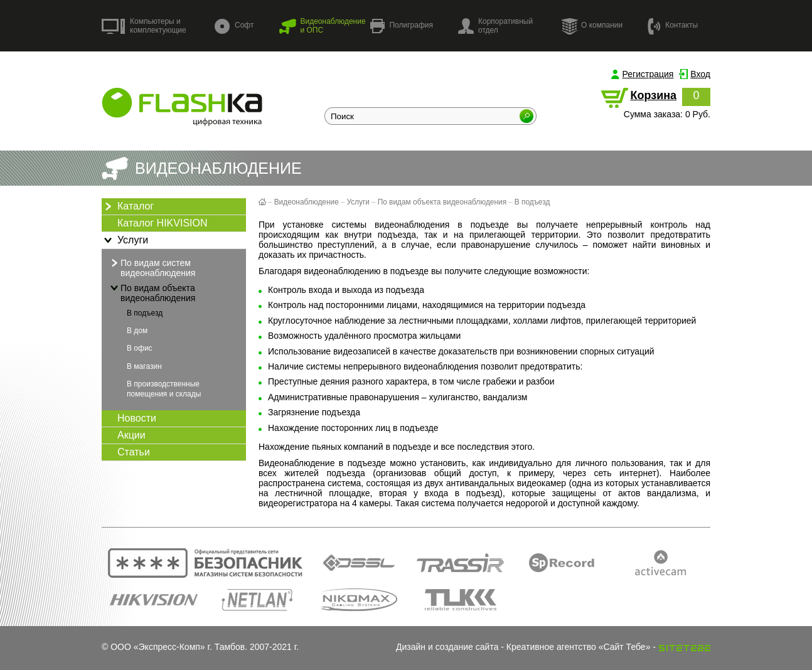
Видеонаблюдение (307, 202)
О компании (592, 26)
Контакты (673, 25)
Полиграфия (402, 26)
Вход (700, 74)
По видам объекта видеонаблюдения (152, 292)
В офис (140, 348)
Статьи (134, 452)
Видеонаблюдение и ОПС (322, 26)
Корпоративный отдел (495, 26)
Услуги (125, 240)
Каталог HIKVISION (163, 223)
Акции (131, 435)
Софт (234, 26)
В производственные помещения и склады (164, 389)
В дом (137, 331)
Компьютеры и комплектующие (144, 26)
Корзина (653, 95)
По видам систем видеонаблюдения (152, 267)
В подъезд (145, 313)
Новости (137, 418)
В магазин (144, 366)
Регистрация (648, 74)
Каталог (128, 206)
